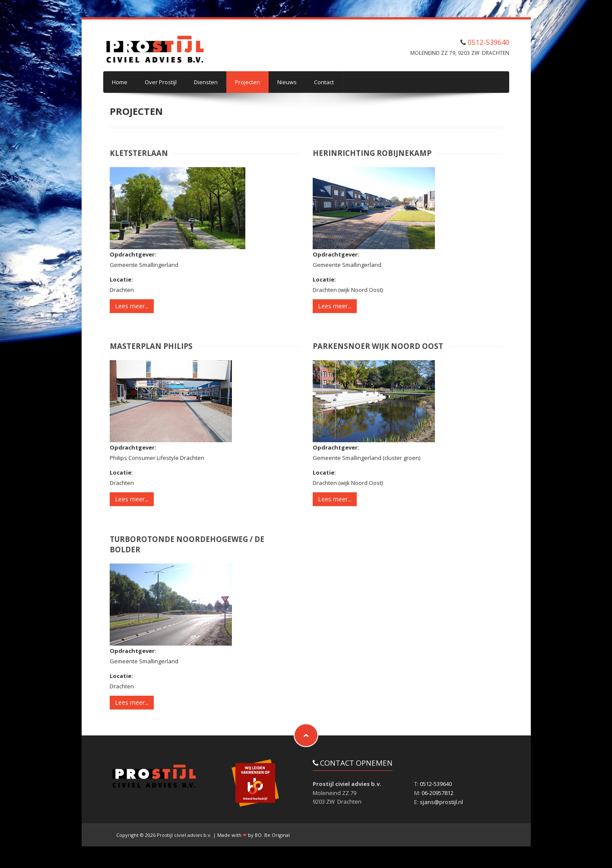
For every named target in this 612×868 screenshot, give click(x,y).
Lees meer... (132, 306)
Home (120, 82)
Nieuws (287, 82)
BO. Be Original (272, 835)
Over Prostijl (161, 82)
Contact (324, 82)
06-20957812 (438, 793)
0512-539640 (488, 42)
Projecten (247, 82)
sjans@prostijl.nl (441, 802)
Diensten (206, 82)
